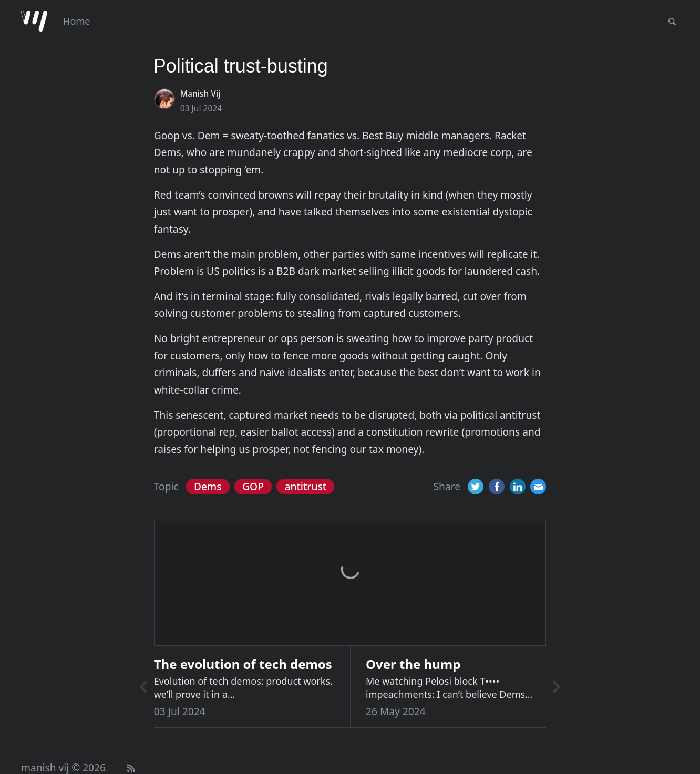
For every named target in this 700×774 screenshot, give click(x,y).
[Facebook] (497, 487)
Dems (208, 486)
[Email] (538, 487)
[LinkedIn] (518, 487)
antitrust (305, 486)
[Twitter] (476, 487)
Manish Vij (200, 94)
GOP (253, 486)
